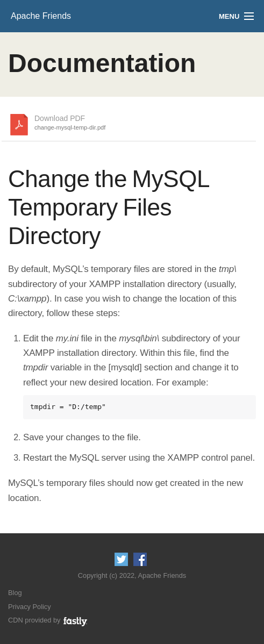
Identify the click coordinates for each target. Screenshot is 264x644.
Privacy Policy (30, 607)
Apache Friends (41, 16)
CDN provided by (48, 620)
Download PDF (70, 123)
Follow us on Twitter (121, 559)
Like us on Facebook (140, 559)
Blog (15, 593)
